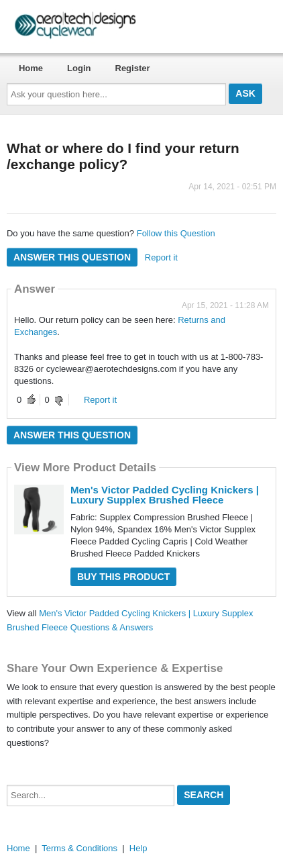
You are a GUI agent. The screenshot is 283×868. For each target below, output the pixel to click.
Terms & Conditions (79, 848)
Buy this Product (123, 577)
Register (133, 68)
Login (79, 68)
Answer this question (72, 257)
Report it (161, 257)
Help (138, 848)
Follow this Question (176, 233)
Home (31, 68)
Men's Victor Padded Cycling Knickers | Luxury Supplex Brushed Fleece (165, 495)
